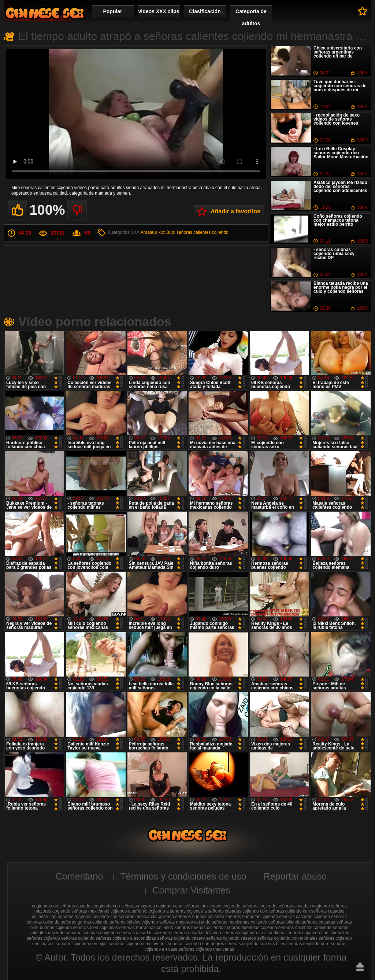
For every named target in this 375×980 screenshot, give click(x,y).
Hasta (360, 966)
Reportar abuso (295, 876)
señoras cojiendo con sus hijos (255, 944)
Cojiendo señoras (45, 13)
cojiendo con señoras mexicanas (125, 917)
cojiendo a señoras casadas (214, 911)
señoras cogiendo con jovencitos (317, 933)
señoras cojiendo (43, 938)
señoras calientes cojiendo (202, 232)
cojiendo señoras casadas (287, 917)
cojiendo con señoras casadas (315, 911)
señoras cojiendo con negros (196, 944)
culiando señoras (268, 922)
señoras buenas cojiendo (199, 928)
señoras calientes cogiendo (305, 928)
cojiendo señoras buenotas (234, 917)
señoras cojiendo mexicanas (206, 949)
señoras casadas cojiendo (145, 933)
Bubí (171, 232)
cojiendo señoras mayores (167, 922)
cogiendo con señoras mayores (124, 906)
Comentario (79, 876)
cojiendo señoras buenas (182, 917)
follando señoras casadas (310, 922)
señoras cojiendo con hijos (81, 944)
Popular (112, 11)
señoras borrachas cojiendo (146, 928)
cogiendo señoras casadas (285, 906)
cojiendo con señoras (263, 911)
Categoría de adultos (251, 17)
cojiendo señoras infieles (116, 922)
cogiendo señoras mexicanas (81, 911)
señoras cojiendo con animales (287, 938)
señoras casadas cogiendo (92, 933)
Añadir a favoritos (235, 211)
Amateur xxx (153, 232)
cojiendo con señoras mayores (62, 917)
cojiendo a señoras (129, 911)
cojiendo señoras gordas (67, 922)
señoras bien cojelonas (95, 928)
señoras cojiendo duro (308, 944)
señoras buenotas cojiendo (251, 928)
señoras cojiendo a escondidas (126, 938)
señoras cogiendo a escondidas (253, 933)
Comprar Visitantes (191, 890)
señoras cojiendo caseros (231, 938)
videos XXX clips (159, 11)
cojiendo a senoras (167, 911)
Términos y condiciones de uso (183, 876)
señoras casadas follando (196, 933)
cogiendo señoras (240, 906)
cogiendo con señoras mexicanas (189, 906)
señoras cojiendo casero (181, 938)
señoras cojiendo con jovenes (138, 944)
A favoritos (363, 11)
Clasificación (205, 11)
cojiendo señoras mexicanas (222, 922)
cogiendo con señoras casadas (62, 906)
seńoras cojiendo (78, 938)
